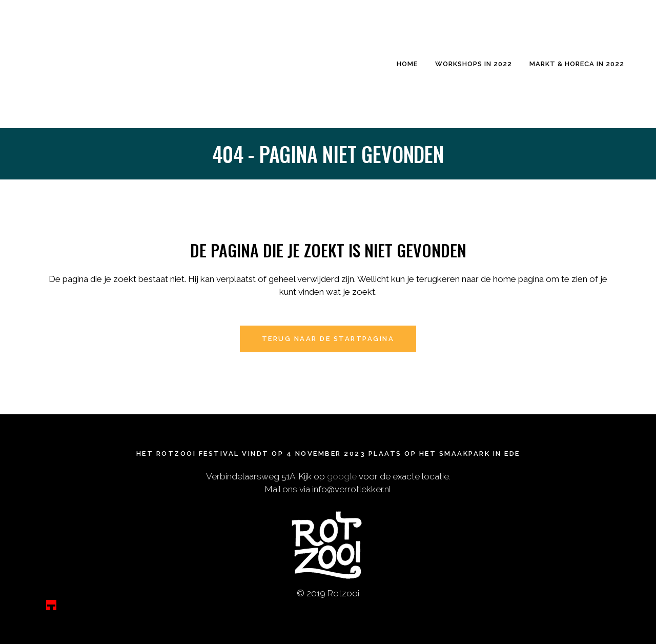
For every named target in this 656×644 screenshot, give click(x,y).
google (342, 476)
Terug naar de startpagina (328, 339)
